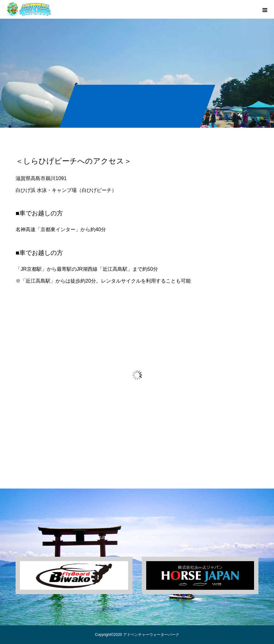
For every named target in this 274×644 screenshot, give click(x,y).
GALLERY (101, 537)
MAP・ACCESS (144, 537)
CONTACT (172, 537)
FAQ (120, 537)
